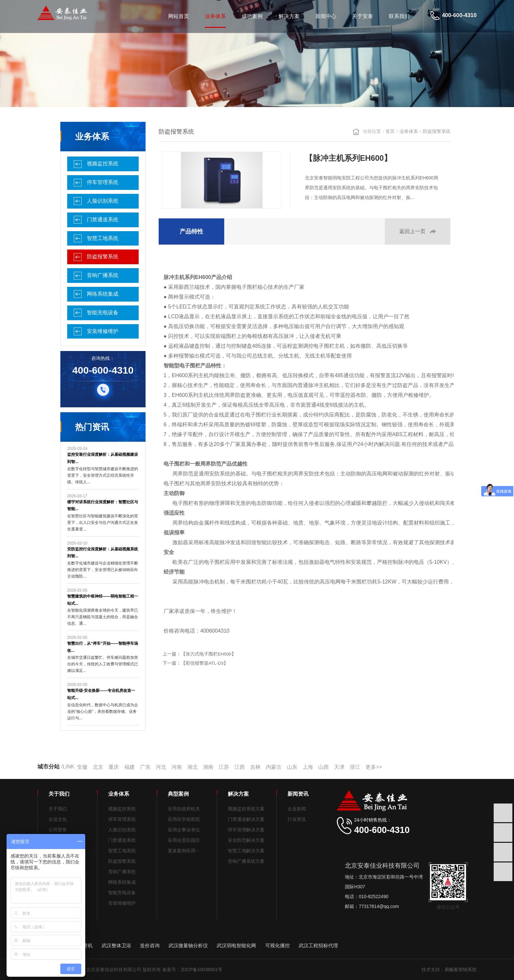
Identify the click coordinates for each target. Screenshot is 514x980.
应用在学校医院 (184, 819)
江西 (240, 767)
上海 (308, 767)
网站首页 (179, 16)
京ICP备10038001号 (202, 970)
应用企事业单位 (184, 830)
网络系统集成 (103, 294)
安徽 (82, 767)
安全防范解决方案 (246, 840)
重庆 (114, 767)
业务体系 (215, 16)
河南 (177, 767)
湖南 (208, 767)
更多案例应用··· (184, 851)
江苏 (224, 767)
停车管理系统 (103, 182)
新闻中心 (326, 16)
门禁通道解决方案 (246, 819)
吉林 (255, 767)
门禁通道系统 (103, 220)
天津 (339, 767)
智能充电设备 (103, 313)
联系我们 (399, 16)
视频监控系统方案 (246, 809)
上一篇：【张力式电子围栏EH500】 (199, 654)
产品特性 (191, 231)
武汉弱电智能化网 (236, 945)
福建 (129, 767)
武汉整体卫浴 (116, 945)
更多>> (374, 767)
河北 (161, 767)
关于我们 (58, 809)
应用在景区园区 (184, 840)
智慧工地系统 (103, 238)
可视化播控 (277, 945)
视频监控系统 (103, 164)
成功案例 (252, 16)
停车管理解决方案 (246, 830)
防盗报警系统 (103, 257)
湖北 (192, 767)
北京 (98, 767)
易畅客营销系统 (461, 970)
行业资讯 (297, 819)
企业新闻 (297, 809)
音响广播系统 (103, 275)
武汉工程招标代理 (318, 945)
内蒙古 (274, 767)
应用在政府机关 (184, 809)
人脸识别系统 (103, 201)
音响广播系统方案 (246, 861)
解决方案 (289, 16)
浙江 (355, 767)
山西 (324, 767)
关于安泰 (363, 16)
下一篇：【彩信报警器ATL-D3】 (195, 663)
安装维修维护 (103, 331)
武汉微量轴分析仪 (188, 945)
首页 (390, 131)
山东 (292, 767)
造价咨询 (150, 945)
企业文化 (58, 819)
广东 (145, 767)
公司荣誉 (58, 830)
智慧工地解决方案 (246, 851)
